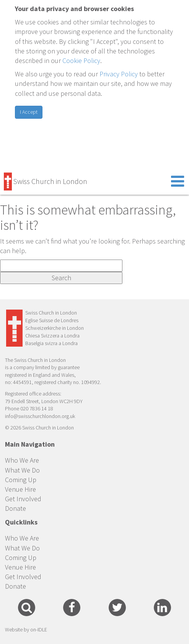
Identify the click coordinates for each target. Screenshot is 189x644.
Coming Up (21, 480)
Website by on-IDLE (26, 629)
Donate (15, 508)
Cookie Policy (81, 61)
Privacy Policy (119, 74)
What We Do (22, 470)
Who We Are (22, 460)
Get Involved (23, 499)
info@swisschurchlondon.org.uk (40, 416)
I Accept (29, 112)
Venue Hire (20, 489)
